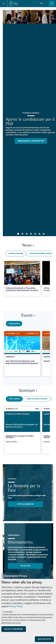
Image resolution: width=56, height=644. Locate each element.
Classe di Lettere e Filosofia (37, 398)
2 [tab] (22, 234)
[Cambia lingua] (45, 4)
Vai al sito (25, 565)
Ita (41, 3)
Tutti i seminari (14, 398)
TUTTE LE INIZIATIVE (25, 503)
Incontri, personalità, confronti (41, 253)
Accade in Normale (16, 253)
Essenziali (8, 612)
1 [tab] (18, 234)
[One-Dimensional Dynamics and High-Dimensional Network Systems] (22, 350)
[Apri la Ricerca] (52, 4)
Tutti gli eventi (14, 324)
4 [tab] (31, 234)
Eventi (28, 316)
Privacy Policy (16, 606)
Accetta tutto (44, 639)
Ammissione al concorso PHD (31, 141)
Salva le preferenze (14, 629)
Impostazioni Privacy (16, 576)
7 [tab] (44, 234)
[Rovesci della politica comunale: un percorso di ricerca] (22, 429)
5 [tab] (35, 234)
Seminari (28, 390)
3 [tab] (27, 234)
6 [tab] (39, 234)
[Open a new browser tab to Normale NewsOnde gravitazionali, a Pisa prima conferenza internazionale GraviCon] (22, 279)
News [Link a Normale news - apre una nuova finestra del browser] (28, 245)
